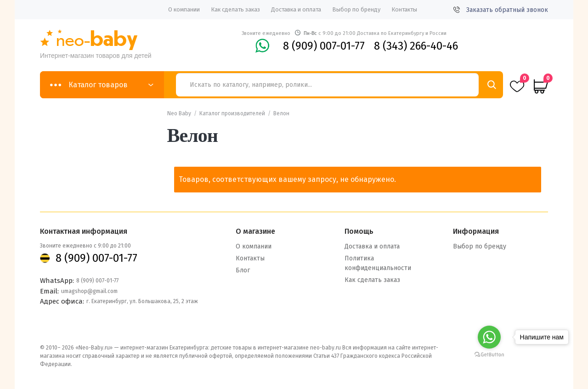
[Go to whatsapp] (489, 337)
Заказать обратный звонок (501, 10)
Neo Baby (179, 113)
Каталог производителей (232, 113)
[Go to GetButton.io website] (489, 354)
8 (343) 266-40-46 (416, 46)
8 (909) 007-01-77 (324, 46)
